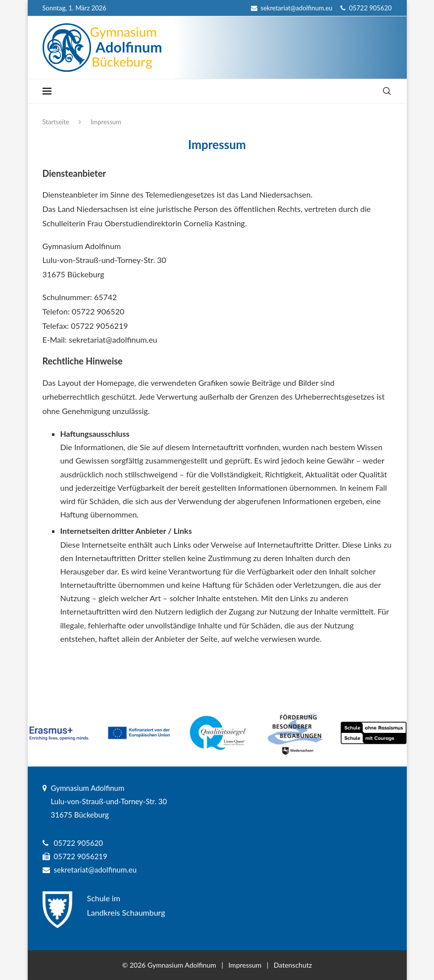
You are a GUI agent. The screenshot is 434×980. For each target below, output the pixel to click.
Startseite (56, 122)
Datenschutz (293, 965)
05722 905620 (366, 8)
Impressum (245, 965)
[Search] (387, 91)
